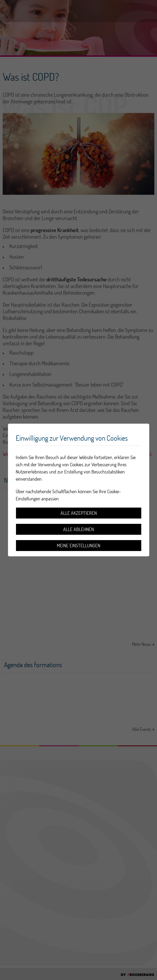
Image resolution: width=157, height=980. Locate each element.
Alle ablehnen (78, 529)
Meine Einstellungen (78, 546)
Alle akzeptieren (79, 513)
